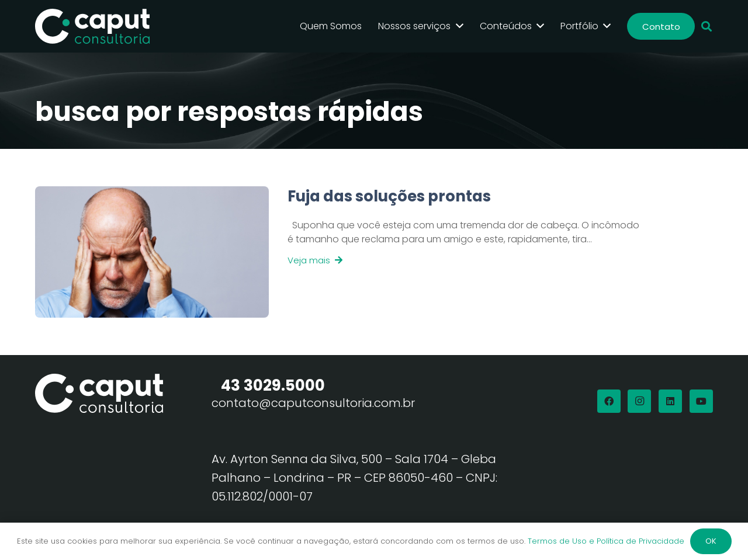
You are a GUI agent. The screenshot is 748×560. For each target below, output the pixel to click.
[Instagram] (639, 401)
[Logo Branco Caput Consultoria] (92, 26)
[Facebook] (609, 401)
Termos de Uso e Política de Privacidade (606, 541)
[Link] (455, 252)
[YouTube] (701, 401)
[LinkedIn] (670, 401)
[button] (707, 27)
